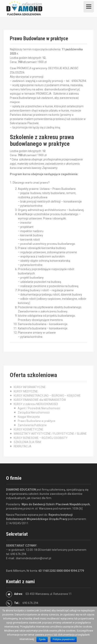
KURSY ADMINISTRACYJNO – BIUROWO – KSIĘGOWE (47, 396)
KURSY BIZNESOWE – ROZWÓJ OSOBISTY (41, 438)
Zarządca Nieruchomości (34, 412)
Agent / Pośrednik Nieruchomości (39, 408)
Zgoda (42, 639)
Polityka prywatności (64, 639)
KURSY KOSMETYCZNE (28, 429)
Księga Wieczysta (29, 417)
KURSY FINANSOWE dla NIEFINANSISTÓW (40, 400)
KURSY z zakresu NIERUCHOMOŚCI (36, 404)
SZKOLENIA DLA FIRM (27, 442)
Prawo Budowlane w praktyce (37, 421)
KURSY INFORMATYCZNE (30, 387)
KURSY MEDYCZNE (26, 391)
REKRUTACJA (23, 446)
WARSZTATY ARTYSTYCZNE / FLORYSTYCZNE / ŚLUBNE (50, 434)
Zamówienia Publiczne (32, 425)
